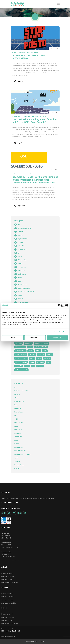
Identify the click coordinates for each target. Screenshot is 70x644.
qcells (45, 351)
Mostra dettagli (59, 332)
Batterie (16, 116)
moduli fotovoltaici (20, 351)
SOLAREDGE (40, 362)
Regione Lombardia (21, 355)
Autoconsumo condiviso (9, 603)
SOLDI (48, 362)
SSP (33, 366)
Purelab (42, 641)
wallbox (45, 116)
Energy (16, 53)
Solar (32, 53)
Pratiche (38, 351)
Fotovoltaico (22, 53)
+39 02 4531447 (10, 503)
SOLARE (32, 362)
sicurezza (47, 358)
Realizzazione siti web (32, 641)
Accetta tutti (57, 338)
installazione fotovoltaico (42, 343)
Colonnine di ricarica (7, 580)
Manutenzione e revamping (10, 583)
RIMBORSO (32, 355)
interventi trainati (20, 347)
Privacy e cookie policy (8, 636)
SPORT (27, 366)
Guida (28, 53)
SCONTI (32, 358)
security (39, 358)
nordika (31, 351)
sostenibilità (19, 366)
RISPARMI (49, 355)
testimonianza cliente (21, 370)
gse (33, 116)
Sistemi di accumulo (8, 576)
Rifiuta (13, 338)
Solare (36, 53)
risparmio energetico (21, 358)
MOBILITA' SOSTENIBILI (41, 347)
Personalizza (35, 338)
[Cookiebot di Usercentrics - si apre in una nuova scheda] (59, 305)
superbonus (40, 366)
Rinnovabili (41, 355)
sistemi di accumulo (21, 362)
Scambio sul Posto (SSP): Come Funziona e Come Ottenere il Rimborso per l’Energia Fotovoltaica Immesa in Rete (35, 180)
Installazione (28, 343)
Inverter (30, 347)
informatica (19, 343)
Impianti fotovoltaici (7, 573)
